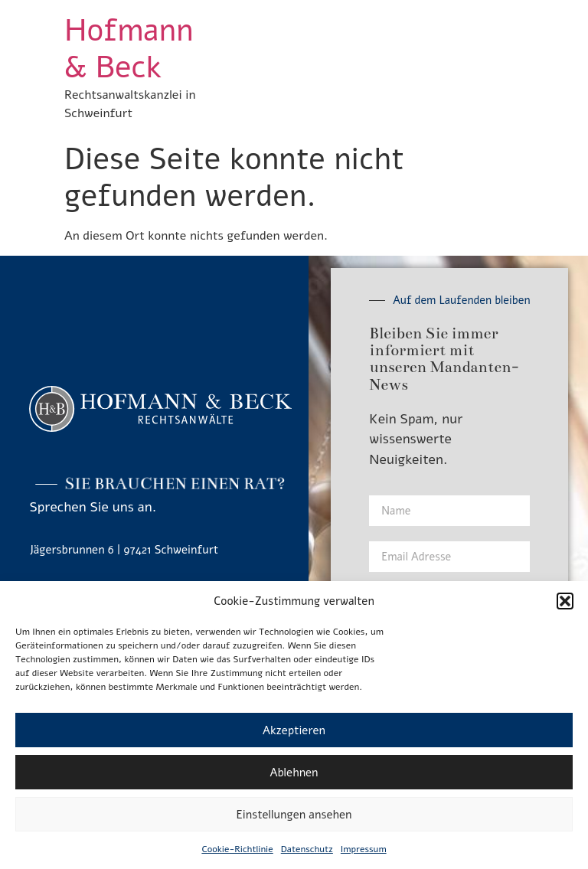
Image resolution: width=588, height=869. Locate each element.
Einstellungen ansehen (294, 815)
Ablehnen (294, 773)
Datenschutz (307, 849)
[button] (565, 601)
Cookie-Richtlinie (237, 849)
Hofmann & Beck (129, 49)
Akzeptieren (294, 730)
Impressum (364, 849)
